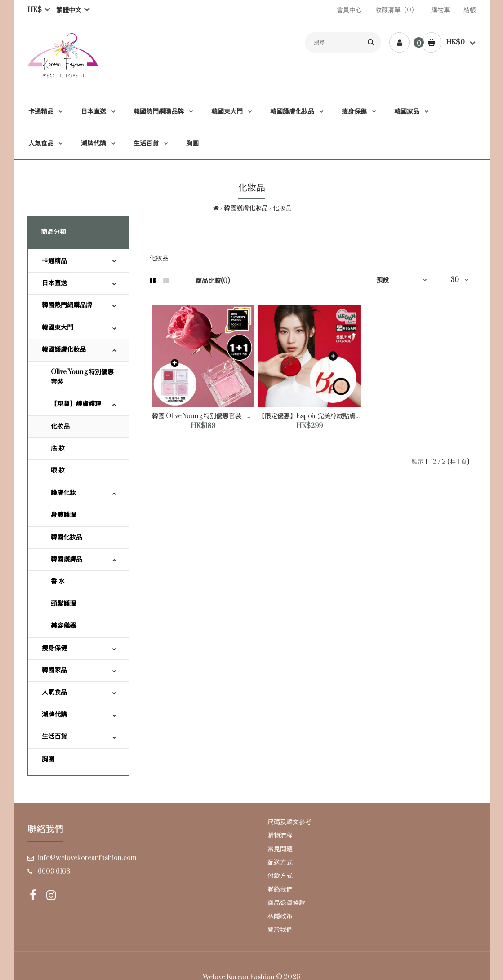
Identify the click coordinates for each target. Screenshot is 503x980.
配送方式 (280, 863)
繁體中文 (69, 10)
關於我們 (280, 930)
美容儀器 (63, 626)
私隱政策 (280, 916)
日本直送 (54, 283)
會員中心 (349, 10)
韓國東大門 (58, 328)
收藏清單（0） (396, 10)
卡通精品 (54, 261)
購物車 (441, 10)
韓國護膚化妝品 (246, 208)
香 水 (58, 581)
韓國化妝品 (67, 537)
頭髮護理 (63, 604)
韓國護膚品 (67, 559)
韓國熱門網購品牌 (67, 305)
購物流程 (280, 836)
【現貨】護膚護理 (76, 404)
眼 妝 (58, 470)
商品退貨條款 (286, 903)
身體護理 (63, 515)
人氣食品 (54, 692)
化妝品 (282, 208)
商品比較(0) (213, 281)
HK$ (35, 10)
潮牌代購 (54, 715)
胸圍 (48, 759)
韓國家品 (54, 670)
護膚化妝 (63, 493)
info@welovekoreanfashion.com (87, 858)
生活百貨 (54, 737)
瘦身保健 (54, 648)
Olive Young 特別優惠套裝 (82, 377)
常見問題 (280, 849)
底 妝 (58, 448)
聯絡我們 (280, 890)
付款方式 (280, 876)
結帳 (470, 10)
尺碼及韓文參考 (289, 822)
